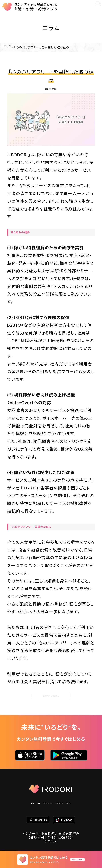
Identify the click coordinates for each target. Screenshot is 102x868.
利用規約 (37, 805)
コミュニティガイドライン (39, 812)
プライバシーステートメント (69, 805)
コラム (22, 47)
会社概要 (20, 805)
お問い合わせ (71, 812)
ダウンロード (77, 860)
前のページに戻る (51, 696)
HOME (9, 47)
